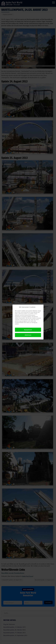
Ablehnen (28, 335)
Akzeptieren (28, 330)
